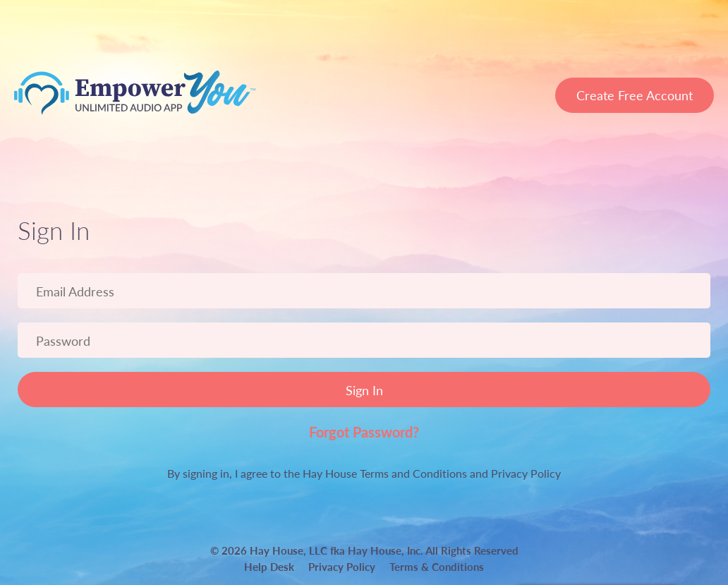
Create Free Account (635, 95)
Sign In (364, 390)
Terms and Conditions (413, 473)
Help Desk (269, 566)
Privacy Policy (526, 473)
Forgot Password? (364, 432)
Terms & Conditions (437, 566)
